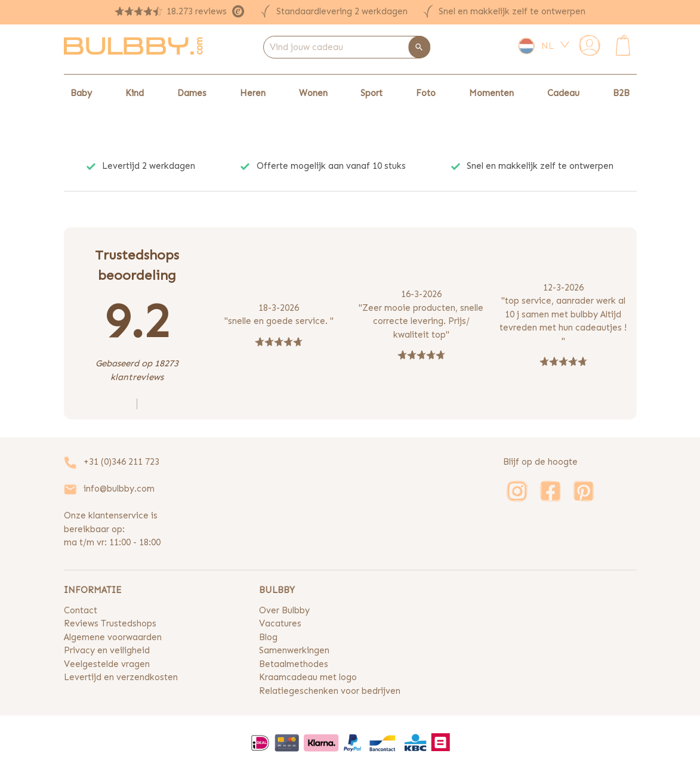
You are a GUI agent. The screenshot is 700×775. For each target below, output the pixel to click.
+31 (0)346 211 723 (121, 462)
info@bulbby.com (119, 489)
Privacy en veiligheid (107, 650)
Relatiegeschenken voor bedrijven (330, 691)
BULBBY (277, 590)
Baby (81, 93)
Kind (135, 93)
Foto (426, 93)
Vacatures (280, 623)
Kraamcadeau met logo (308, 677)
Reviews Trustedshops (110, 623)
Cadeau (563, 93)
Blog (268, 637)
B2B (621, 93)
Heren (253, 93)
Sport (371, 93)
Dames (192, 93)
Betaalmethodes (294, 664)
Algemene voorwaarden (113, 637)
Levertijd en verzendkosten (121, 677)
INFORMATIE (92, 590)
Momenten (491, 93)
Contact (81, 610)
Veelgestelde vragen (107, 664)
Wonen (313, 93)
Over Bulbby (284, 610)
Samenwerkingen (294, 650)
